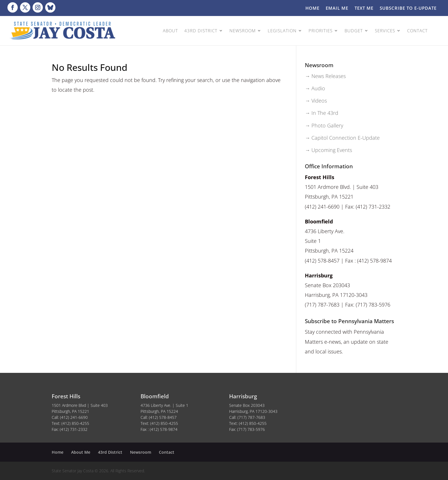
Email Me (337, 8)
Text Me (364, 8)
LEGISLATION (282, 31)
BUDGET (354, 31)
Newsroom (141, 452)
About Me (81, 452)
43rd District (110, 452)
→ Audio (315, 88)
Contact (167, 452)
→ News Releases (325, 76)
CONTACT (417, 31)
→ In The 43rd (322, 113)
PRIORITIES (321, 31)
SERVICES (385, 31)
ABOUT (170, 31)
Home (312, 8)
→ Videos (316, 101)
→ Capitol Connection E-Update (342, 138)
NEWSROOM (243, 31)
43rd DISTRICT (201, 31)
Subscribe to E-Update (408, 8)
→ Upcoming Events (328, 150)
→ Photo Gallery (324, 125)
